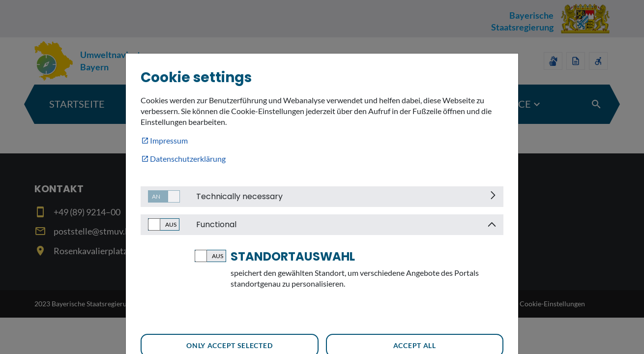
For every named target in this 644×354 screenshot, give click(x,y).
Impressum (169, 140)
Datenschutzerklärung (188, 159)
